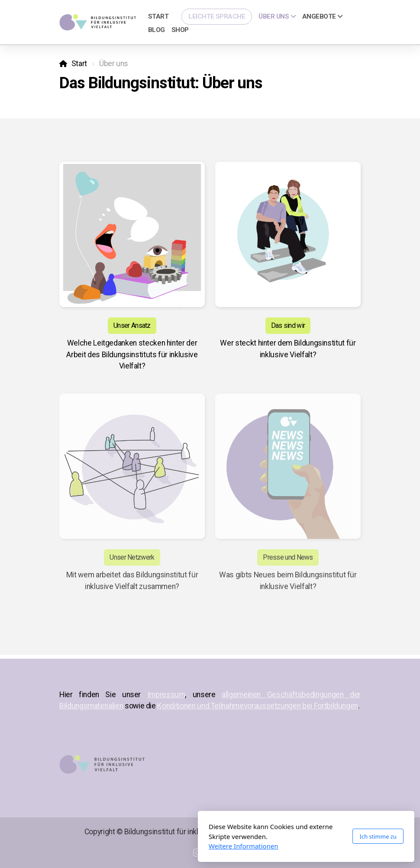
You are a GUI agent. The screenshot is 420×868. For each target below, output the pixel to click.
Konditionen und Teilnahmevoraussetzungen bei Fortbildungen (258, 706)
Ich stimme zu (282, 836)
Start (79, 64)
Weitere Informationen (147, 846)
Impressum (166, 695)
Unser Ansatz (132, 325)
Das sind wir (288, 325)
